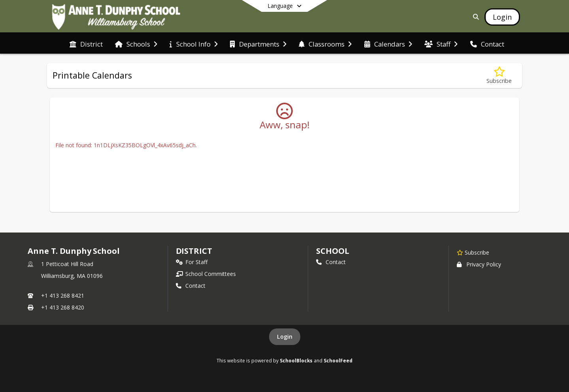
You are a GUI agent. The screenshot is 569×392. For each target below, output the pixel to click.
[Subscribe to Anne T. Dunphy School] (473, 252)
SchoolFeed (338, 360)
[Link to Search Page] (474, 17)
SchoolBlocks (296, 360)
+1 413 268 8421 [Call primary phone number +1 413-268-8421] (63, 295)
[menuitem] (86, 43)
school (333, 251)
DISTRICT (194, 251)
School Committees (206, 274)
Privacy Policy (479, 264)
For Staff (192, 262)
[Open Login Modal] (502, 17)
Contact (191, 286)
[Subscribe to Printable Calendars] (499, 76)
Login (285, 337)
